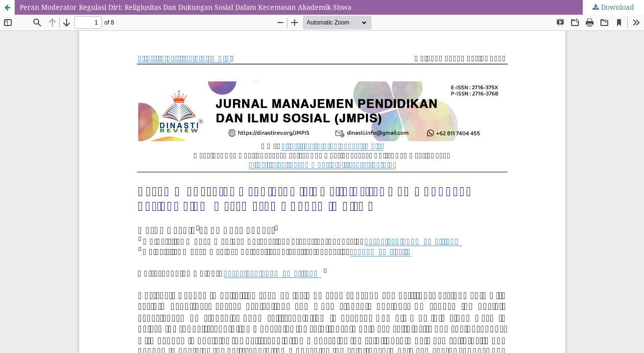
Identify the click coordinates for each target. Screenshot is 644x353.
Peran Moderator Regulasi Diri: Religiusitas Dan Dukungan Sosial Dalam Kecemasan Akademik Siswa (186, 7)
